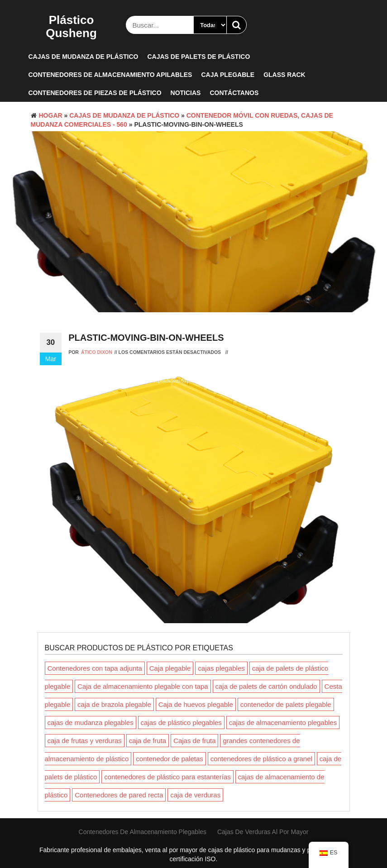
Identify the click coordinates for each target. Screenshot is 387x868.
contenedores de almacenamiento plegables (143, 832)
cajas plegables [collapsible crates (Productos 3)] (221, 668)
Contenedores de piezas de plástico (95, 93)
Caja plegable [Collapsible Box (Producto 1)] (170, 668)
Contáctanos (234, 93)
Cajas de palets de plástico (198, 57)
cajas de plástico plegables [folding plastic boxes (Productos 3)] (181, 723)
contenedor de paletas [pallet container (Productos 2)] (169, 759)
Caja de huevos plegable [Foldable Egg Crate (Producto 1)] (196, 704)
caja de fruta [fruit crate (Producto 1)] (148, 741)
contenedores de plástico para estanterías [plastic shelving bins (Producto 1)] (167, 777)
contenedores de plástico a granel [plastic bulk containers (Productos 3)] (261, 759)
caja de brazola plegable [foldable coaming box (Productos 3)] (114, 704)
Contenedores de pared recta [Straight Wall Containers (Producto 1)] (119, 795)
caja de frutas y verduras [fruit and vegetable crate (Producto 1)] (85, 741)
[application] (194, 453)
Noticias (186, 93)
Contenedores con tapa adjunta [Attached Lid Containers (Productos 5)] (95, 668)
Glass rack (284, 75)
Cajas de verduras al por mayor (263, 832)
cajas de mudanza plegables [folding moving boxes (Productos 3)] (91, 723)
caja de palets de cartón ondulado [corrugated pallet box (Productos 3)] (266, 686)
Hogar (51, 115)
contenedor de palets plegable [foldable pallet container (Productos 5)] (286, 704)
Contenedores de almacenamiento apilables (110, 75)
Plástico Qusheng (71, 26)
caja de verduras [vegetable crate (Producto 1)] (195, 795)
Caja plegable (228, 75)
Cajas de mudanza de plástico (84, 57)
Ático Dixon (97, 352)
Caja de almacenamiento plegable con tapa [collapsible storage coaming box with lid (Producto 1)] (143, 686)
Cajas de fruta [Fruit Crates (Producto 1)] (194, 741)
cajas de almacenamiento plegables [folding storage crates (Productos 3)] (283, 723)
